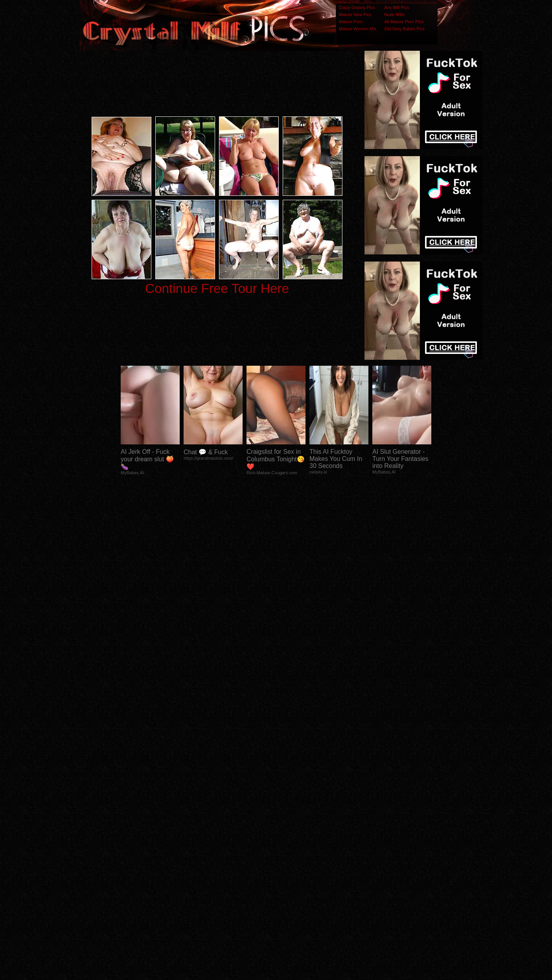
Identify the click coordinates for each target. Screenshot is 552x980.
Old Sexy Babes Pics (404, 29)
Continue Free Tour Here (217, 288)
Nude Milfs (394, 15)
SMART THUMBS (290, 824)
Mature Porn (351, 22)
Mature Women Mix (358, 29)
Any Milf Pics (397, 7)
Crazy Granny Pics (357, 7)
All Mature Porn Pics (404, 22)
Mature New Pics (355, 15)
